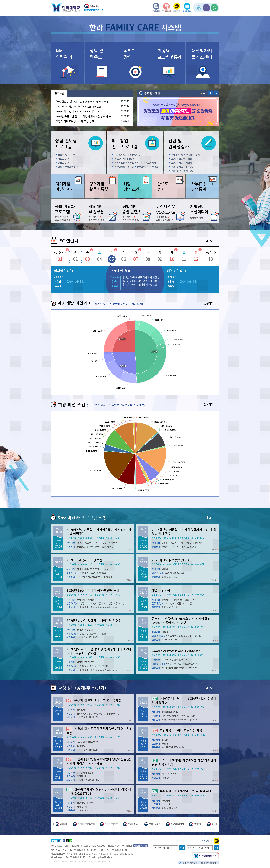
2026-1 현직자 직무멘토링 (84, 560)
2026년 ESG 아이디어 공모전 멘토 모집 (93, 590)
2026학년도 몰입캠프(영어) (170, 560)
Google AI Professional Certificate (176, 651)
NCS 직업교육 (161, 590)
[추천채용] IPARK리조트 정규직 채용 (94, 700)
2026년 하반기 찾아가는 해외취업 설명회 (94, 621)
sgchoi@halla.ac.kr (106, 857)
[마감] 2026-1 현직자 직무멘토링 (140, 284)
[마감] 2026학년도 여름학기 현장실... (142, 277)
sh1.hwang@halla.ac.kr (121, 854)
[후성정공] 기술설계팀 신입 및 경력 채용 (182, 791)
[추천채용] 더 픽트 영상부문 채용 (177, 730)
